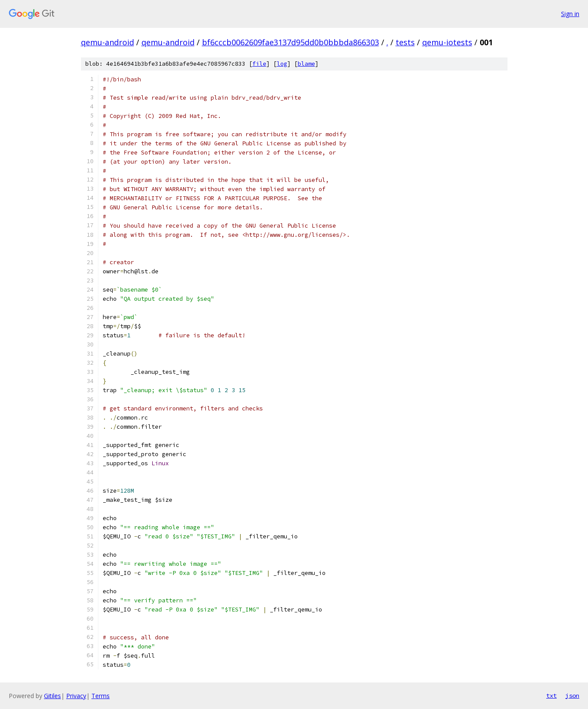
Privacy (76, 696)
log (282, 64)
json (572, 696)
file (259, 64)
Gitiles (52, 696)
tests (405, 42)
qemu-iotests (447, 42)
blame (306, 64)
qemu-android (108, 42)
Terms (101, 696)
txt (551, 696)
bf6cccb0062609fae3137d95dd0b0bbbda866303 (291, 42)
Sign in (570, 14)
